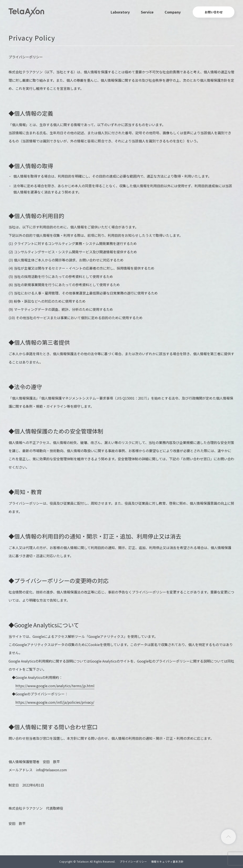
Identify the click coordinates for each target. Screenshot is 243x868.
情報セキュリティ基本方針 (168, 861)
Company (173, 12)
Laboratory (120, 12)
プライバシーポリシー (133, 861)
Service (147, 12)
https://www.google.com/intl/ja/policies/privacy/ (55, 702)
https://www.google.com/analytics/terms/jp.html (55, 686)
